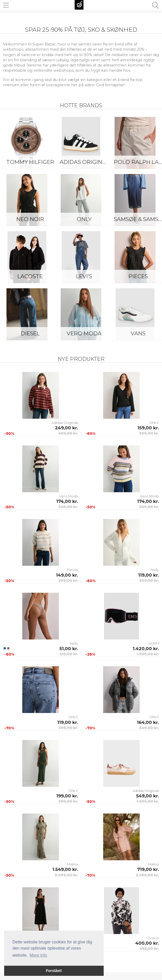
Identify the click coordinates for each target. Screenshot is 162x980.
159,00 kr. (148, 428)
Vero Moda (84, 333)
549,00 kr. (149, 728)
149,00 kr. (67, 575)
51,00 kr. (69, 649)
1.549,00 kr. (65, 869)
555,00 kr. (149, 949)
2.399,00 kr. (147, 875)
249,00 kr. (66, 428)
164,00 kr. (148, 722)
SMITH (154, 643)
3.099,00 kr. (66, 875)
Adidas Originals (85, 162)
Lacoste (30, 276)
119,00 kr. (149, 575)
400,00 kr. (147, 943)
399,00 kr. (149, 433)
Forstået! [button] (54, 971)
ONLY (84, 219)
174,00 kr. (67, 501)
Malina (73, 864)
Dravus (153, 938)
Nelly (155, 570)
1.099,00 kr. (148, 801)
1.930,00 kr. (148, 654)
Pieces (72, 570)
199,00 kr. (67, 796)
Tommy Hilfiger (30, 162)
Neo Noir (30, 219)
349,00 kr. (68, 507)
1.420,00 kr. (146, 649)
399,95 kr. (68, 728)
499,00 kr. (68, 433)
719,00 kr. (148, 869)
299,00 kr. (68, 581)
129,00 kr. (69, 654)
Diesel (30, 333)
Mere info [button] (38, 955)
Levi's (84, 276)
